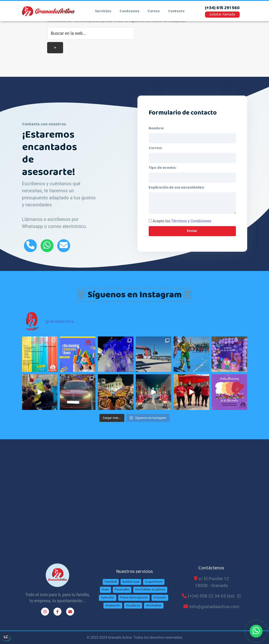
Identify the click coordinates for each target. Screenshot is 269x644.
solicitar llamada (222, 14)
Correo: (155, 148)
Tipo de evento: (163, 168)
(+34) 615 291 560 (222, 8)
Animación (113, 605)
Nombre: (156, 128)
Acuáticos (133, 605)
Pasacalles (122, 590)
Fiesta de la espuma (134, 598)
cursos (154, 11)
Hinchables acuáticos (150, 590)
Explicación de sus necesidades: (177, 187)
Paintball (111, 582)
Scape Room (154, 582)
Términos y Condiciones (191, 221)
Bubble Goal (131, 582)
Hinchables (154, 605)
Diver (105, 590)
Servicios (103, 11)
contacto (176, 11)
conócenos (129, 11)
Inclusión (160, 598)
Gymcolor (108, 598)
